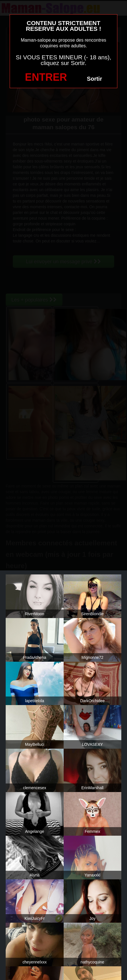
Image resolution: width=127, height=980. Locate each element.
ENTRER (46, 77)
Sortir (94, 79)
